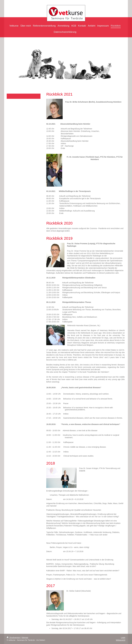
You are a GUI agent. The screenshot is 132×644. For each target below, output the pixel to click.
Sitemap (25, 638)
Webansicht (121, 640)
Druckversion (14, 638)
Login (123, 638)
